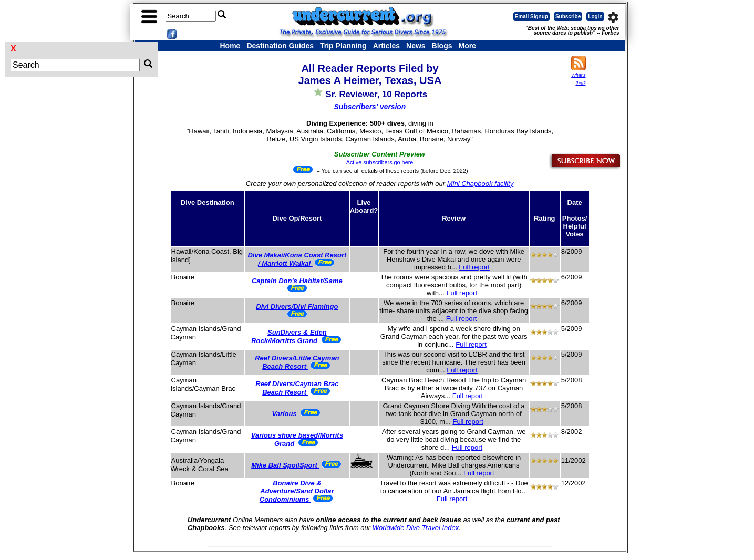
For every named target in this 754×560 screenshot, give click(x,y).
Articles (386, 46)
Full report (474, 267)
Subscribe (568, 17)
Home (230, 46)
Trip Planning (343, 46)
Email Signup (531, 17)
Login (595, 17)
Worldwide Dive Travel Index (416, 528)
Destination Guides (280, 46)
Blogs (442, 46)
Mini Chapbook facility (480, 184)
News (416, 46)
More (467, 46)
